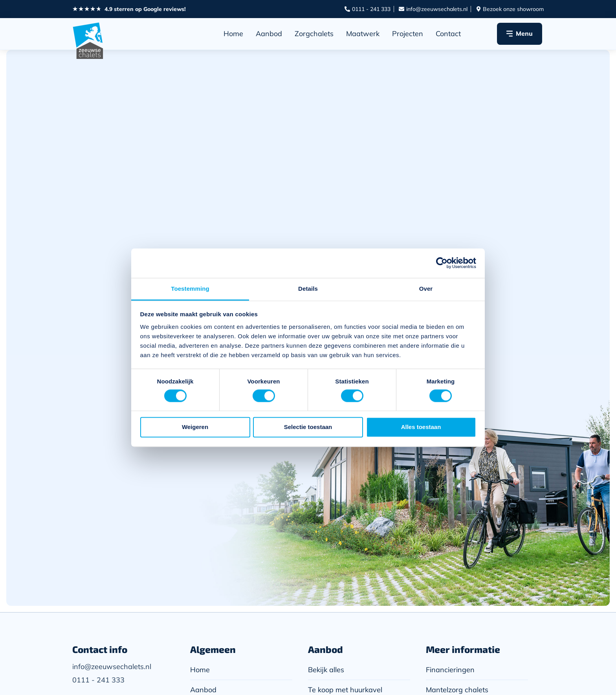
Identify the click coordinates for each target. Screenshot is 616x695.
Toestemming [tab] (190, 289)
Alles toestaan (421, 427)
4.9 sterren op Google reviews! (145, 9)
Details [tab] (308, 289)
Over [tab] (426, 289)
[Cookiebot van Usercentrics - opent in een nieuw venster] (442, 263)
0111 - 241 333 (98, 680)
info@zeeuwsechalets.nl (112, 667)
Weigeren (195, 427)
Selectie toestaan (308, 427)
